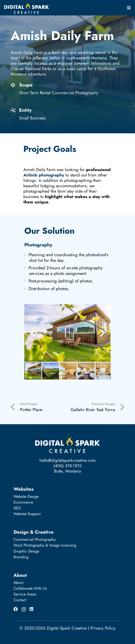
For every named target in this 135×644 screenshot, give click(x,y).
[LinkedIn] (31, 609)
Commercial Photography (35, 539)
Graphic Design (27, 551)
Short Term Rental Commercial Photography (59, 93)
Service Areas (25, 594)
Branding (21, 557)
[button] (129, 8)
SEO (17, 508)
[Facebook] (16, 609)
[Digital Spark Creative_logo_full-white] (26, 8)
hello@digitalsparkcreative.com (67, 460)
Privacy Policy (103, 628)
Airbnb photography (44, 175)
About (18, 583)
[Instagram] (24, 609)
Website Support (27, 514)
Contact (20, 600)
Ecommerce (23, 502)
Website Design (26, 497)
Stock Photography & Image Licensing (45, 545)
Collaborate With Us (30, 588)
